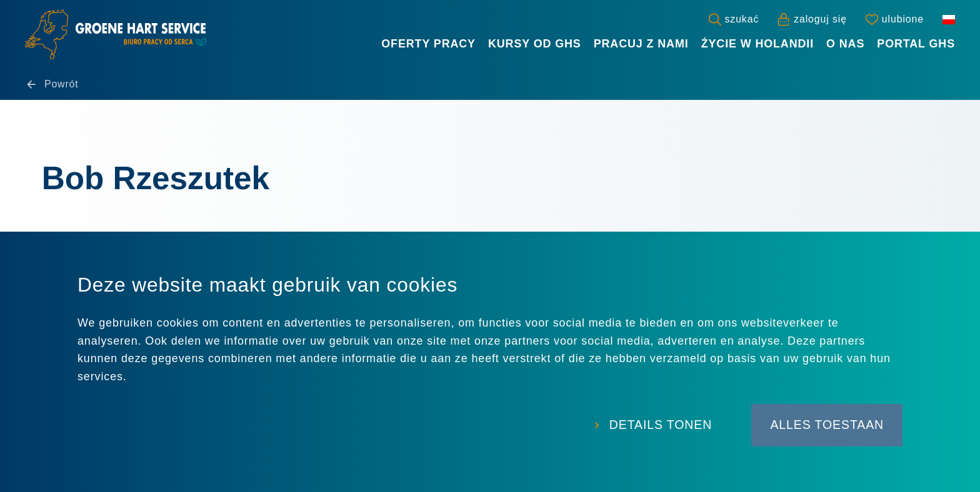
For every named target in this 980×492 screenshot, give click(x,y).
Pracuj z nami (641, 44)
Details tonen (653, 426)
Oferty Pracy (428, 44)
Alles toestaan (826, 426)
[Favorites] (895, 19)
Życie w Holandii (757, 44)
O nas (845, 44)
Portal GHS (916, 44)
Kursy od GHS (535, 44)
